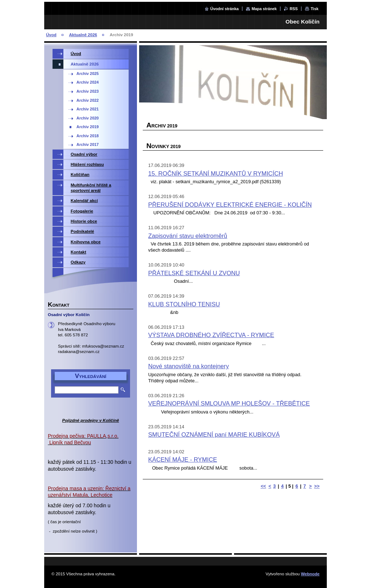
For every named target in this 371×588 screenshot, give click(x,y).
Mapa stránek (264, 9)
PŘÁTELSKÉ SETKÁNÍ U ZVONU (194, 273)
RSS (293, 9)
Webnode (310, 574)
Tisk (314, 9)
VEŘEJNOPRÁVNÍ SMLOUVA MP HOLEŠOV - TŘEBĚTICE (229, 404)
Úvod (51, 35)
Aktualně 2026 (83, 35)
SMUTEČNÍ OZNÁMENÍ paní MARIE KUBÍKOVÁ (214, 435)
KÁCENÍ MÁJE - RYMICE (183, 460)
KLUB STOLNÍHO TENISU (184, 304)
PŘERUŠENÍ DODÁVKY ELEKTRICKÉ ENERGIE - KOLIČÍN (230, 205)
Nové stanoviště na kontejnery (189, 366)
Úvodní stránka (224, 9)
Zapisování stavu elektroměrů (188, 236)
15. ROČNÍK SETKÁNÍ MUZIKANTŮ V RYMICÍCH (216, 174)
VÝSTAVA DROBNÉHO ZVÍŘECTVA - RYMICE (211, 335)
